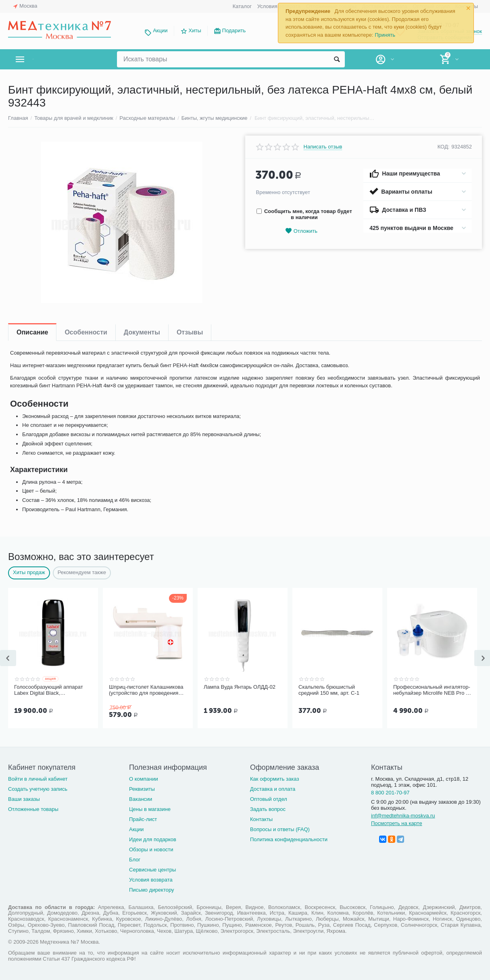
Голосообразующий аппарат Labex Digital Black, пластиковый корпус (49, 690)
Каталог (242, 6)
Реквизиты (142, 788)
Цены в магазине (150, 808)
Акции (160, 30)
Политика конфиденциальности (289, 839)
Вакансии (141, 798)
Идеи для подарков (153, 839)
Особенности (86, 332)
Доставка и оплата (273, 788)
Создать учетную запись (38, 788)
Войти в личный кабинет (38, 778)
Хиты (195, 30)
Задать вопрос (268, 808)
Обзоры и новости (151, 849)
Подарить (234, 30)
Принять (385, 35)
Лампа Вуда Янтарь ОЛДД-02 (240, 687)
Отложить (301, 231)
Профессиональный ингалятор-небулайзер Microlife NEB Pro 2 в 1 (432, 690)
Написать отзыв (323, 147)
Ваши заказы (24, 798)
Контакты (261, 818)
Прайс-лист (143, 818)
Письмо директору (152, 889)
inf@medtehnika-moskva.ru (403, 815)
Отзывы (190, 332)
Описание (32, 332)
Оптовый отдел (269, 798)
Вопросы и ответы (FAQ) (280, 829)
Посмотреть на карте (397, 822)
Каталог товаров (56, 59)
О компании (144, 778)
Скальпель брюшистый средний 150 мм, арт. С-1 (329, 690)
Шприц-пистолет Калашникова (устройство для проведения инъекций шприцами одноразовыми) (146, 690)
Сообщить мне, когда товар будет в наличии (304, 214)
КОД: (444, 147)
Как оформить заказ (274, 778)
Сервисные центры (152, 869)
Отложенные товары (33, 808)
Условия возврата (151, 879)
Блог (135, 859)
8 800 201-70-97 (390, 792)
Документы (142, 332)
